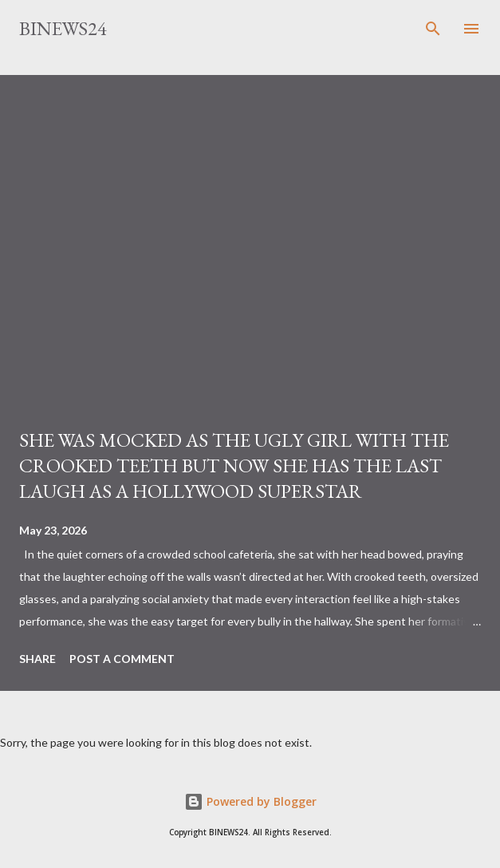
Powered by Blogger (250, 801)
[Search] (433, 29)
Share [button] (37, 659)
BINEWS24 (63, 28)
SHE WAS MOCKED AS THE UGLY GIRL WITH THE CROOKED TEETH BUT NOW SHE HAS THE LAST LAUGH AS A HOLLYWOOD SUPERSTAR (234, 466)
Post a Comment (122, 659)
